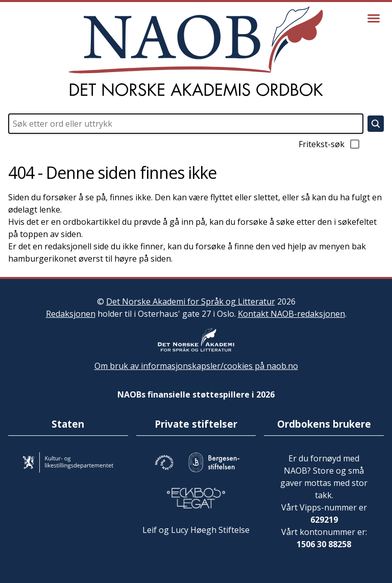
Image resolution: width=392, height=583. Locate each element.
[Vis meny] (374, 18)
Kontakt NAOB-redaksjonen (291, 314)
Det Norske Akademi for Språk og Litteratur (191, 301)
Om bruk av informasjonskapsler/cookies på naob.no (196, 366)
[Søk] (376, 124)
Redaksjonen (71, 314)
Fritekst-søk (330, 144)
